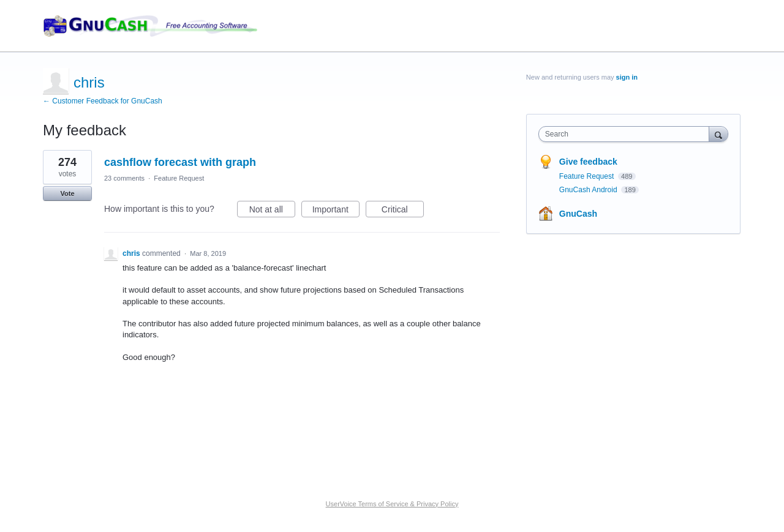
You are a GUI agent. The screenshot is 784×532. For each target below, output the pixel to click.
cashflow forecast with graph (180, 162)
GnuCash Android (589, 190)
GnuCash (578, 214)
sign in (627, 77)
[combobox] (627, 134)
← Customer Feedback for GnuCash (103, 101)
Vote (67, 193)
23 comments (124, 178)
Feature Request (179, 178)
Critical (403, 211)
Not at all (272, 211)
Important (336, 211)
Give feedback (588, 162)
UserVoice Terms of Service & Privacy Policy (392, 504)
